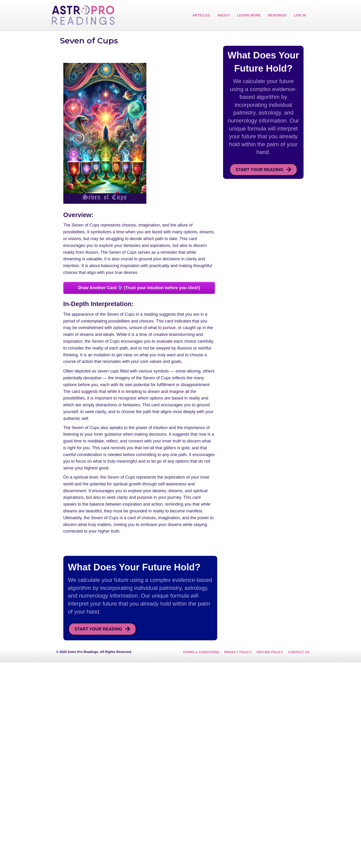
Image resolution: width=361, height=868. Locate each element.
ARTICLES (201, 15)
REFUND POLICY (270, 858)
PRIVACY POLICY (238, 858)
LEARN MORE (249, 15)
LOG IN (300, 15)
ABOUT (223, 15)
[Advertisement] (181, 66)
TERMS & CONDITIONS (201, 858)
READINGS (277, 15)
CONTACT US (299, 858)
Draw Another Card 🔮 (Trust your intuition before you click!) (139, 426)
